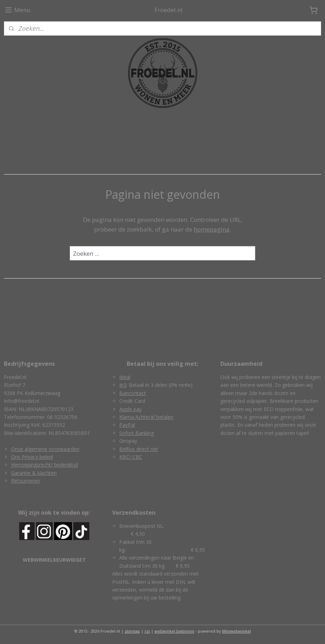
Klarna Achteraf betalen (146, 417)
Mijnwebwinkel (237, 631)
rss (147, 631)
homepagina (212, 229)
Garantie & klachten (34, 473)
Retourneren (25, 481)
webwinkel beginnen (174, 631)
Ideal (125, 377)
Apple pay (130, 409)
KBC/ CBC (131, 457)
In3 (123, 385)
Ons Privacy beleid (32, 457)
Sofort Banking (137, 433)
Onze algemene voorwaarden (45, 449)
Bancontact (133, 393)
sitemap (132, 631)
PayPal (127, 425)
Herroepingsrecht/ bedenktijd (44, 465)
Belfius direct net (139, 449)
